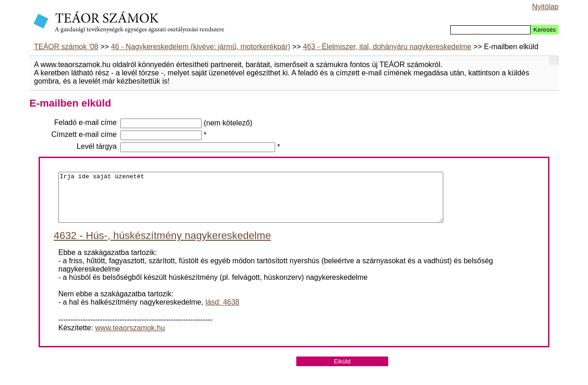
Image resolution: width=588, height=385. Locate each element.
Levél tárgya (97, 146)
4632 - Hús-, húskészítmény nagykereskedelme (162, 245)
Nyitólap (545, 7)
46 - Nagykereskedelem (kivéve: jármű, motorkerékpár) (201, 47)
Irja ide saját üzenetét (251, 202)
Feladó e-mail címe (85, 122)
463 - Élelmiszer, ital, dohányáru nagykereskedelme (387, 47)
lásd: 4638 (222, 312)
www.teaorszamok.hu (130, 337)
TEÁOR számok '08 (66, 47)
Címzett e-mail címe (84, 134)
